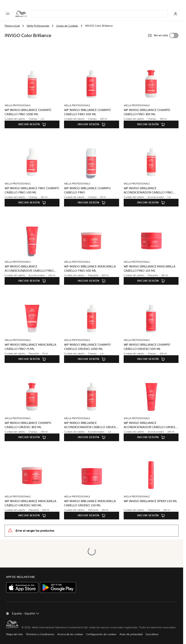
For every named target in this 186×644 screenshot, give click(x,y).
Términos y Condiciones (40, 634)
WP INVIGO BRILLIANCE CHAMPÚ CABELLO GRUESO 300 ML (28, 425)
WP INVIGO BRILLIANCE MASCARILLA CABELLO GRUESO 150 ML (90, 503)
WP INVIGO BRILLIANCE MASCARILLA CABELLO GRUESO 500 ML (30, 503)
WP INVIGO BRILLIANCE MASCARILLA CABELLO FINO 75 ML (30, 347)
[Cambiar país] (26, 614)
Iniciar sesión (32, 124)
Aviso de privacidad (131, 634)
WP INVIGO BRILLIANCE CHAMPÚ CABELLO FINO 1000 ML (28, 112)
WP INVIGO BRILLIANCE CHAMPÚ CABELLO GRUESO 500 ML (147, 347)
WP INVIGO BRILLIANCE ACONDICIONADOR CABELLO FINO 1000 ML (148, 190)
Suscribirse (152, 634)
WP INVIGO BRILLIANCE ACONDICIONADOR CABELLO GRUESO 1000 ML (91, 425)
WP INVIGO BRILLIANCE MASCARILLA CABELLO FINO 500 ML (90, 269)
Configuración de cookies (101, 634)
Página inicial (12, 26)
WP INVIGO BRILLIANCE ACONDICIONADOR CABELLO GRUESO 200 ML (151, 425)
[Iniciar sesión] (175, 14)
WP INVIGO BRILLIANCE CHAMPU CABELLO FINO (87, 190)
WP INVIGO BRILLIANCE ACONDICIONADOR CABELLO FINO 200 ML (29, 269)
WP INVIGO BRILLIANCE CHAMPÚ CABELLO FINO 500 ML (87, 112)
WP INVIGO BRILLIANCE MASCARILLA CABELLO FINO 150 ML (150, 269)
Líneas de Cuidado (67, 26)
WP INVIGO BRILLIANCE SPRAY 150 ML (150, 501)
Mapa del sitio (14, 634)
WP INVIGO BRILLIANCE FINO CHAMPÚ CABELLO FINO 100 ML (32, 190)
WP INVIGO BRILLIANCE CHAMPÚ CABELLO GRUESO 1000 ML (87, 347)
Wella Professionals (38, 26)
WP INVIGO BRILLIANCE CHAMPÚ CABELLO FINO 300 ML (147, 112)
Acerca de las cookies (70, 634)
